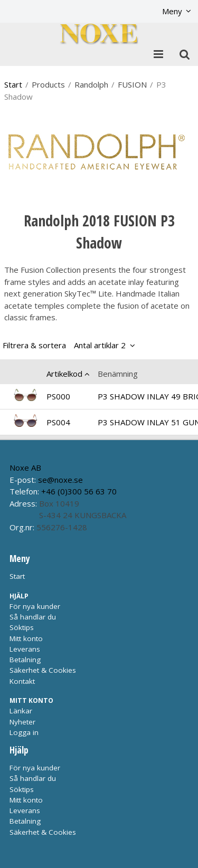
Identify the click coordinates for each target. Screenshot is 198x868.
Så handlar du (33, 617)
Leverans (25, 649)
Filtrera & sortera (64, 345)
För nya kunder (35, 606)
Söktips (22, 627)
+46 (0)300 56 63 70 (79, 491)
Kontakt (22, 681)
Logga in (24, 732)
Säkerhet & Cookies (43, 670)
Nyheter (22, 722)
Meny (172, 11)
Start (13, 84)
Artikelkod (64, 374)
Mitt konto (26, 638)
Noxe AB (25, 468)
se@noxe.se (60, 480)
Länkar (21, 711)
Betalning (25, 660)
